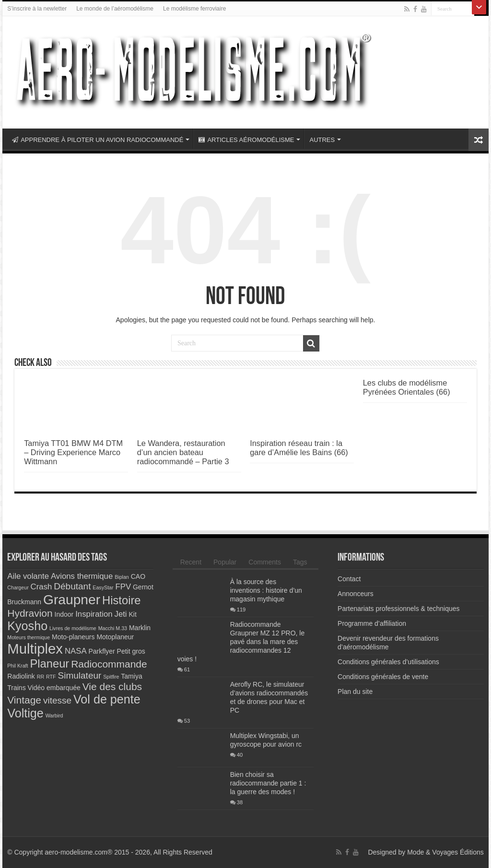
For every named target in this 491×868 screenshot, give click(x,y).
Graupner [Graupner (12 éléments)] (72, 599)
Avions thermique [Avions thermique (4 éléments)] (82, 576)
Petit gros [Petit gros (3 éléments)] (131, 651)
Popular (225, 562)
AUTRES (322, 140)
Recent (191, 562)
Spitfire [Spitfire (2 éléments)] (111, 677)
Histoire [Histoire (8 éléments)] (122, 600)
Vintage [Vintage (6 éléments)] (24, 700)
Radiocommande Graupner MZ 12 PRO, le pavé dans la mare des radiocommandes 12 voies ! (241, 642)
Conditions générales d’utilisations (388, 662)
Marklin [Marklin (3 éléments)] (140, 628)
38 (240, 802)
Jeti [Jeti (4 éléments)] (120, 614)
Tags (300, 562)
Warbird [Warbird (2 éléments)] (54, 716)
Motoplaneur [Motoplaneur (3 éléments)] (115, 637)
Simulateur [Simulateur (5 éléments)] (79, 675)
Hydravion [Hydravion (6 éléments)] (30, 613)
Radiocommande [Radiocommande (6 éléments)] (109, 664)
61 (187, 669)
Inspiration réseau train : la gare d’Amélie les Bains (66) (299, 448)
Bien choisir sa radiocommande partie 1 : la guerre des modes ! (268, 783)
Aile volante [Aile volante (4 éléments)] (28, 576)
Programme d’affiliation (372, 623)
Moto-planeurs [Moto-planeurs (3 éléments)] (73, 637)
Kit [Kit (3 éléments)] (133, 614)
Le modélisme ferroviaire (194, 9)
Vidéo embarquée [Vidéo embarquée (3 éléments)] (54, 688)
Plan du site (355, 692)
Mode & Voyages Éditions (445, 852)
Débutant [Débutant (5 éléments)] (72, 586)
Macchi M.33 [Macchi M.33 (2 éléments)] (113, 628)
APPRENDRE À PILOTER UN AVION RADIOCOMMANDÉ (98, 140)
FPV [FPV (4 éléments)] (123, 587)
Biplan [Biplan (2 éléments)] (122, 577)
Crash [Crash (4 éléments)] (41, 587)
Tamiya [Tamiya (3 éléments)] (131, 676)
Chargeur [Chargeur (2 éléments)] (18, 587)
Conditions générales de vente (383, 677)
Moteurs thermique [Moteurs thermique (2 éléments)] (29, 637)
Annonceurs (356, 594)
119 (241, 610)
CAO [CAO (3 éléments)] (138, 576)
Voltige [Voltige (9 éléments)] (25, 713)
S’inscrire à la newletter (37, 9)
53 (187, 721)
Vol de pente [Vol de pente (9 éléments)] (107, 699)
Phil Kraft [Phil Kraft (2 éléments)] (18, 666)
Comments (265, 562)
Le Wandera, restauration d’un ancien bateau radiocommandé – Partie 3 (183, 452)
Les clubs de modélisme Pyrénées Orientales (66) (407, 387)
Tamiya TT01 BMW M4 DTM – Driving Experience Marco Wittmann (73, 452)
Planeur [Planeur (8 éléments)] (49, 663)
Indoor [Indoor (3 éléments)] (64, 614)
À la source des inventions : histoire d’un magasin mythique (266, 590)
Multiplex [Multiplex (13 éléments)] (35, 649)
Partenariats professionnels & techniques (398, 609)
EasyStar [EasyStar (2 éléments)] (103, 587)
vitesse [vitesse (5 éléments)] (57, 700)
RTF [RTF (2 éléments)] (51, 677)
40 (240, 755)
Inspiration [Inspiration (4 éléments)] (94, 614)
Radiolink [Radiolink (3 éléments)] (21, 676)
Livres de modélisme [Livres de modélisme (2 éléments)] (73, 628)
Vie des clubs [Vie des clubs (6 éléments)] (112, 686)
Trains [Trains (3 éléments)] (16, 688)
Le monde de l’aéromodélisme (115, 9)
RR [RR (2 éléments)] (41, 677)
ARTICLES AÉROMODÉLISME (246, 140)
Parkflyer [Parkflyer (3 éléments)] (101, 651)
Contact (349, 579)
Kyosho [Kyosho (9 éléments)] (27, 626)
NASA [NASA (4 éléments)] (76, 651)
